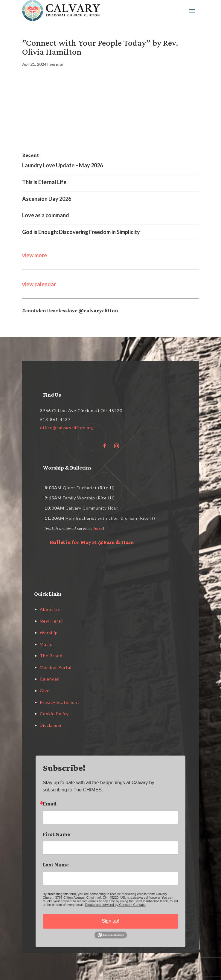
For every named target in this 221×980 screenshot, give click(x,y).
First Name (56, 834)
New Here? (51, 621)
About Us (50, 609)
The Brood (51, 656)
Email (50, 804)
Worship (49, 633)
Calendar (49, 679)
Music (46, 644)
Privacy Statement (60, 702)
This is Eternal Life (44, 182)
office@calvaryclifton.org (67, 428)
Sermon (57, 64)
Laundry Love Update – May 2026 (63, 165)
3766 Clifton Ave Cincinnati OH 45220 (81, 411)
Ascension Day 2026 (47, 199)
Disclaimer (51, 725)
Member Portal (56, 667)
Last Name (56, 865)
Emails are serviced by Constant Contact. (115, 905)
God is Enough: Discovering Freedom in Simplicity (81, 232)
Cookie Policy (54, 714)
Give (45, 691)
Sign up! (110, 921)
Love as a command (46, 215)
